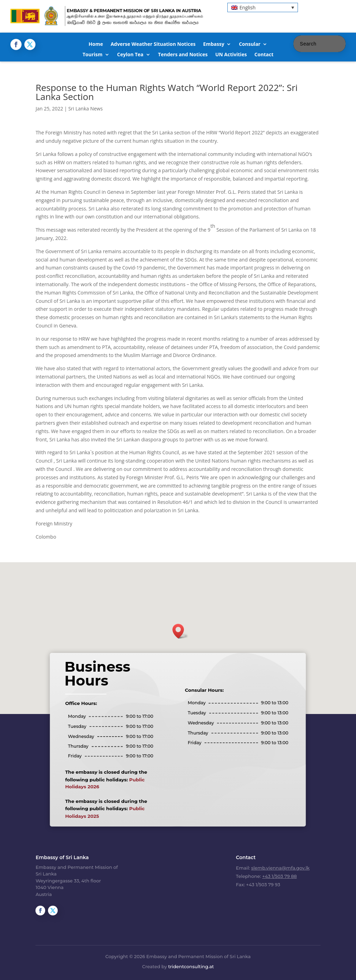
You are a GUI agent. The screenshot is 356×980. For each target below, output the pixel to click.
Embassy (214, 44)
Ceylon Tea (130, 55)
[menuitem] (263, 7)
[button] (180, 631)
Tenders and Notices (183, 55)
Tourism (92, 55)
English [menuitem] (248, 7)
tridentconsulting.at (191, 966)
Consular (250, 44)
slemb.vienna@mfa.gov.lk (280, 868)
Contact (264, 55)
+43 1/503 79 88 (279, 876)
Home (96, 44)
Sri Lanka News (85, 109)
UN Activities (231, 55)
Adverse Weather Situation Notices (153, 44)
